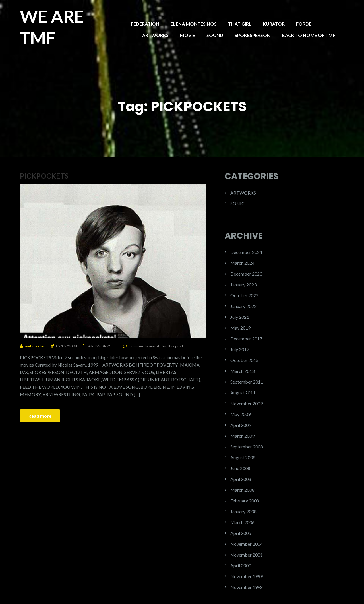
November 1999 (247, 576)
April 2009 (241, 425)
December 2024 (246, 252)
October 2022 (244, 295)
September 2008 (247, 447)
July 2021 (240, 317)
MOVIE (188, 35)
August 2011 (243, 393)
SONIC (237, 203)
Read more (40, 416)
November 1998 (247, 587)
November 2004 (247, 544)
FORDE (304, 24)
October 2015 (244, 360)
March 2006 (242, 522)
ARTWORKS (155, 35)
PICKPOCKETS (44, 176)
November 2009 (247, 403)
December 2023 (246, 274)
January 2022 (243, 306)
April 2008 (241, 479)
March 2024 (242, 263)
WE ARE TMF (52, 27)
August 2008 (243, 457)
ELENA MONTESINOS (194, 24)
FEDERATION (145, 24)
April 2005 (241, 533)
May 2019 (240, 328)
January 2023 (243, 285)
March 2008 (242, 490)
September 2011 (247, 382)
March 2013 (242, 371)
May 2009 (240, 414)
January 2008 (243, 511)
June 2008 (240, 468)
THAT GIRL (240, 24)
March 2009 (242, 436)
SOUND (215, 35)
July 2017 (240, 349)
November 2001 (247, 555)
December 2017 (246, 339)
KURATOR (274, 24)
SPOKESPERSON (253, 35)
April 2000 (241, 565)
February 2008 (245, 501)
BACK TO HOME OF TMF (309, 35)
